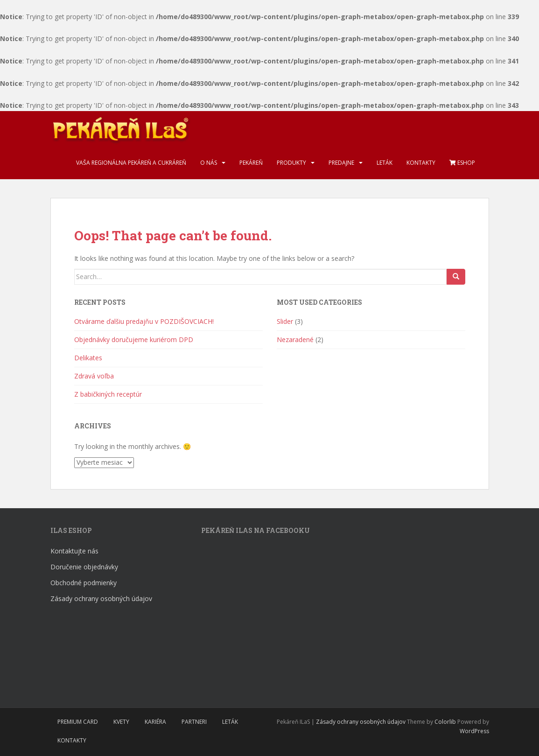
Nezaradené (295, 339)
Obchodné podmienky (84, 583)
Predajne (341, 163)
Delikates (88, 358)
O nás (209, 163)
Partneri (194, 722)
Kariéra (155, 722)
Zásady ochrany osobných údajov (101, 598)
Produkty (291, 163)
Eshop (462, 163)
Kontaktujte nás (74, 551)
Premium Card (78, 722)
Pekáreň (251, 163)
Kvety (121, 722)
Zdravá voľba (94, 376)
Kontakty (421, 163)
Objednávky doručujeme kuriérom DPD (134, 339)
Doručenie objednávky (84, 567)
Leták (385, 163)
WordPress (474, 731)
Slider (285, 321)
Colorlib (445, 722)
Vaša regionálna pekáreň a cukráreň (131, 163)
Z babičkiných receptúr (108, 394)
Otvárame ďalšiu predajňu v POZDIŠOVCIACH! (144, 321)
